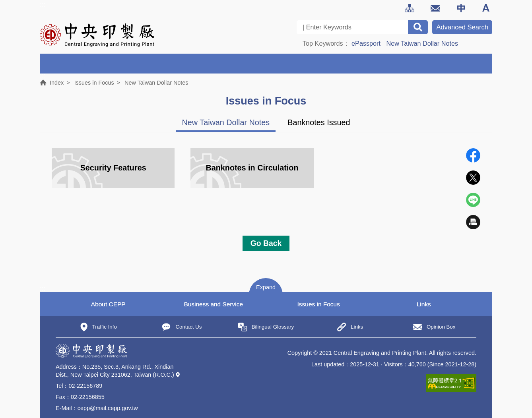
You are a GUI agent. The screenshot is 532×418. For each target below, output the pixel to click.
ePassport (366, 43)
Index (57, 83)
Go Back (266, 243)
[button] (266, 287)
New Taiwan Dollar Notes (422, 43)
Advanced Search (462, 27)
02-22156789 (85, 386)
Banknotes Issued (319, 122)
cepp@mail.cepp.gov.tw (108, 408)
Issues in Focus (94, 83)
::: (43, 5)
